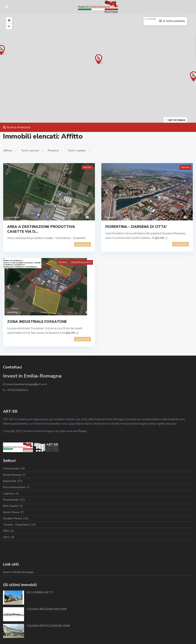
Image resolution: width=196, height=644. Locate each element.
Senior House (11, 512)
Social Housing (12, 475)
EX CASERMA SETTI (40, 592)
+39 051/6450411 (17, 390)
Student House (13, 518)
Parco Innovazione (14, 487)
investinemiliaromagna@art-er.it (27, 384)
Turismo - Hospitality (16, 525)
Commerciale (11, 469)
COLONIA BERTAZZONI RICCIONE (48, 626)
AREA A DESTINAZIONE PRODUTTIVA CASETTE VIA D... (41, 229)
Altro (6, 537)
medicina (13, 312)
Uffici (6, 531)
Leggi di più (83, 244)
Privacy (82, 431)
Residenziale (11, 500)
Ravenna (111, 217)
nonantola (13, 217)
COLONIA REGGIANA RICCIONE (47, 609)
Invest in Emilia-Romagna (18, 572)
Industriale (10, 481)
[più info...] (161, 238)
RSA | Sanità (11, 506)
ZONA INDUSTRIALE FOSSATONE (37, 322)
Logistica (9, 494)
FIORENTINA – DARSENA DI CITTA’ (136, 227)
